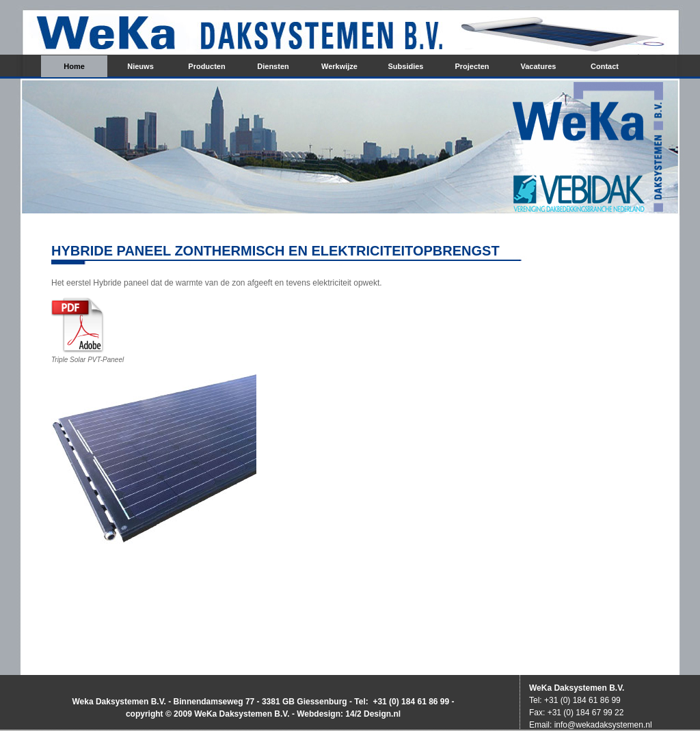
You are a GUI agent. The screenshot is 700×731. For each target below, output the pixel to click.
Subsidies (406, 66)
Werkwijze (339, 66)
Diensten (273, 66)
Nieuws (140, 66)
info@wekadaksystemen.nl (603, 725)
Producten (206, 66)
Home (74, 66)
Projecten (472, 66)
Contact (605, 66)
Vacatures (539, 66)
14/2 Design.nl (373, 714)
